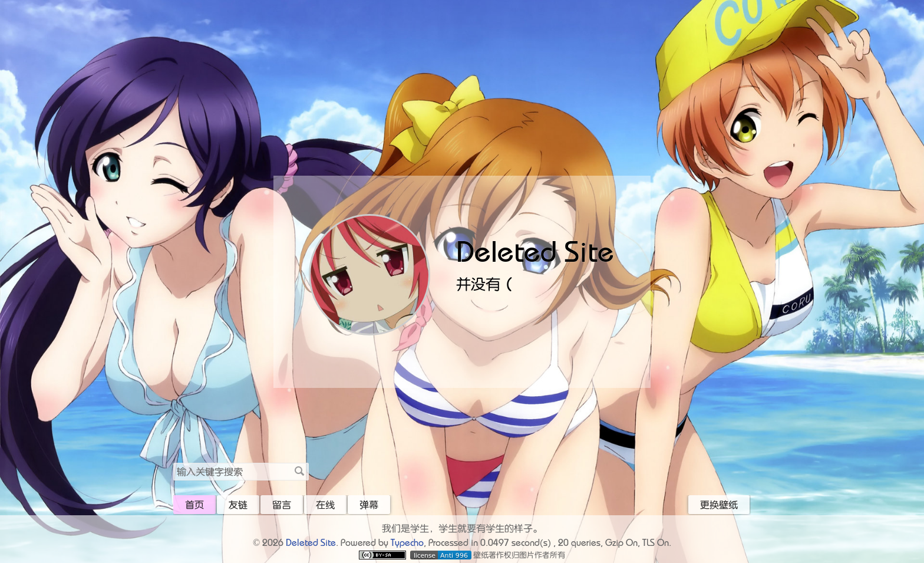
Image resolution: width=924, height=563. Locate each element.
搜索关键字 (173, 462)
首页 (194, 505)
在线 (325, 505)
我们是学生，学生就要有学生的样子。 (462, 528)
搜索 (299, 471)
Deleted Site (535, 251)
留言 (282, 505)
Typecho (407, 542)
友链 (238, 505)
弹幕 (369, 505)
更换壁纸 (719, 505)
